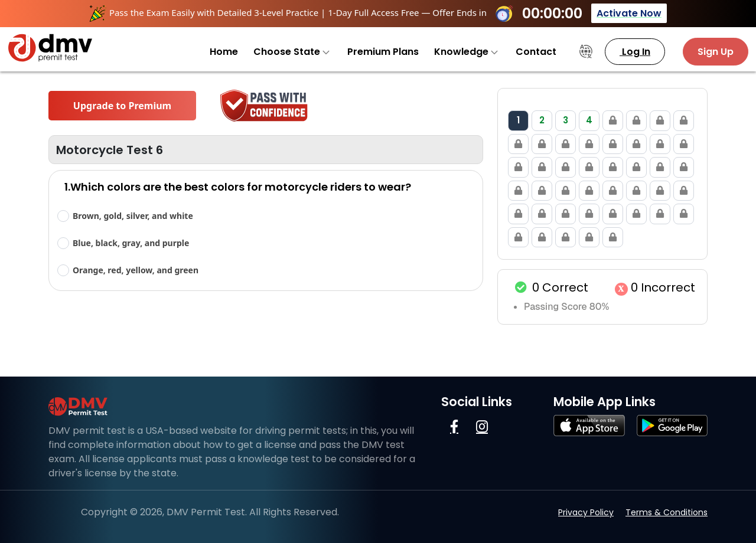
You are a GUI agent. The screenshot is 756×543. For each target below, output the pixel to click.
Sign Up (716, 52)
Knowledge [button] (466, 52)
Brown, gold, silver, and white (133, 216)
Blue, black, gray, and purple (131, 243)
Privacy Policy (586, 512)
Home (224, 52)
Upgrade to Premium (122, 106)
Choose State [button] (291, 52)
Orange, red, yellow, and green (136, 270)
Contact (536, 52)
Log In (635, 52)
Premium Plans (383, 52)
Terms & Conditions (667, 512)
